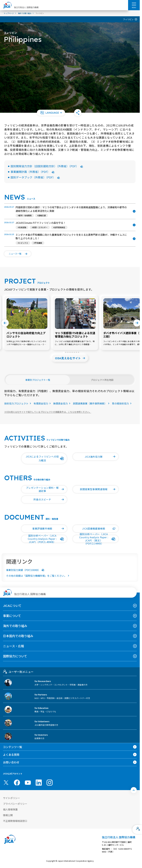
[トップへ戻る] (134, 790)
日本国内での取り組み (18, 636)
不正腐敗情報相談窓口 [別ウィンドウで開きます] (15, 821)
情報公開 (8, 815)
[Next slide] (137, 323)
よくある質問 (11, 755)
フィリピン (128, 19)
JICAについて (12, 606)
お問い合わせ (11, 762)
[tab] (64, 352)
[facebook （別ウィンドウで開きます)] (17, 783)
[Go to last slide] (5, 323)
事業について (12, 616)
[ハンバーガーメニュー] (134, 4)
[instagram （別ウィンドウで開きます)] (50, 783)
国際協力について (15, 656)
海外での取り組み (15, 626)
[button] (51, 113)
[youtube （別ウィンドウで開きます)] (28, 783)
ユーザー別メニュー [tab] (18, 672)
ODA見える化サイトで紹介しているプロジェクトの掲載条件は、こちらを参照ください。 (48, 412)
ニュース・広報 (14, 646)
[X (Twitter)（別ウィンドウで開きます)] (6, 783)
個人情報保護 (10, 809)
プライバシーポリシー (15, 804)
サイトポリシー (11, 798)
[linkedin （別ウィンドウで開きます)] (39, 783)
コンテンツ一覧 (13, 747)
